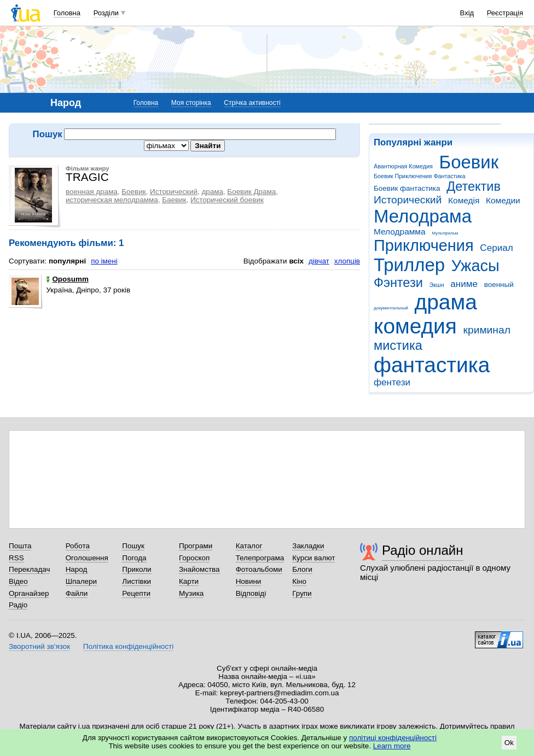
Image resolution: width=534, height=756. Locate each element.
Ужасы (475, 266)
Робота (78, 546)
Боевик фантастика (407, 188)
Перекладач (29, 569)
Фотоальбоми (259, 569)
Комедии (503, 200)
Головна (67, 13)
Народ (77, 569)
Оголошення (87, 558)
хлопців (347, 261)
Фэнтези (398, 283)
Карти (189, 581)
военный (499, 285)
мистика (398, 345)
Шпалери (81, 581)
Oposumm (67, 279)
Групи (302, 593)
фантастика (432, 365)
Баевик (174, 200)
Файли (77, 593)
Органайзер (29, 593)
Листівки (137, 581)
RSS (16, 558)
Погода (134, 558)
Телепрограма (260, 558)
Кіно (299, 581)
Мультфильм (445, 233)
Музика (191, 593)
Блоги (302, 569)
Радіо (18, 605)
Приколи (137, 569)
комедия (415, 326)
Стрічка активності (252, 103)
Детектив (474, 186)
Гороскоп (194, 558)
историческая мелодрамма (112, 200)
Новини (249, 581)
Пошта (20, 546)
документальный (391, 308)
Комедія (464, 200)
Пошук (133, 546)
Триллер (409, 265)
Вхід (467, 13)
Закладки (308, 546)
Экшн (437, 285)
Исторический (408, 200)
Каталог (249, 546)
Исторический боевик (227, 200)
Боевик (469, 162)
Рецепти (136, 593)
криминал (487, 330)
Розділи (106, 13)
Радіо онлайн (423, 550)
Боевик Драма (251, 192)
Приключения (424, 245)
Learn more (392, 746)
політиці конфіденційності (393, 738)
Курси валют (314, 558)
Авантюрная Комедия (403, 166)
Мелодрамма (400, 232)
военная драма (92, 192)
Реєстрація (505, 13)
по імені (104, 261)
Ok (509, 743)
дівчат (319, 261)
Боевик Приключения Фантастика (419, 176)
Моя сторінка (191, 103)
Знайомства (199, 569)
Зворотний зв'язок (39, 646)
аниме (464, 284)
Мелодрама (423, 216)
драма (446, 302)
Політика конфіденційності (128, 646)
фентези (392, 382)
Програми (196, 546)
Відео (18, 581)
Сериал (496, 248)
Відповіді (251, 593)
